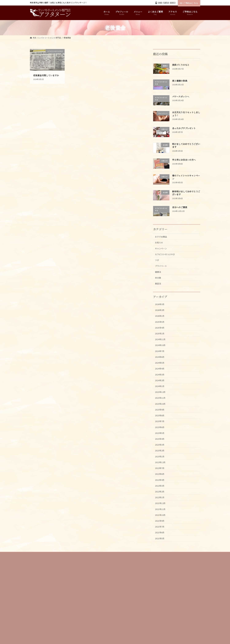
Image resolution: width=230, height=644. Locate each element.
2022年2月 (161, 521)
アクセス (98, 590)
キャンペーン (162, 250)
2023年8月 (161, 435)
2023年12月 (161, 409)
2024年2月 (161, 396)
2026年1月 (161, 324)
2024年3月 (161, 390)
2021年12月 (161, 534)
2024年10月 (161, 357)
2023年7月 (161, 442)
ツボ (158, 263)
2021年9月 (161, 554)
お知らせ (160, 244)
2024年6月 (161, 370)
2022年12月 (161, 488)
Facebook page (173, 612)
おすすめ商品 (162, 237)
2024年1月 (161, 403)
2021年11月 (161, 540)
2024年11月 (161, 350)
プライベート (162, 270)
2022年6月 (161, 501)
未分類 (159, 283)
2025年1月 (161, 344)
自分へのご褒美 (180, 207)
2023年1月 (161, 481)
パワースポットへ (181, 96)
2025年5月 (161, 331)
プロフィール (50, 590)
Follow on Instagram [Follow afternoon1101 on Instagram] (103, 623)
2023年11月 (161, 416)
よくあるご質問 (82, 590)
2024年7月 (161, 363)
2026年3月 (161, 311)
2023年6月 (161, 449)
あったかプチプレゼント (184, 128)
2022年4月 (161, 508)
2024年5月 (161, 377)
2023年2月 (161, 475)
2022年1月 (161, 527)
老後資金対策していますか (46, 75)
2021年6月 (161, 567)
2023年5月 (161, 455)
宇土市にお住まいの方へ (184, 160)
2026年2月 (161, 318)
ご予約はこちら (189, 3)
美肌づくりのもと (181, 65)
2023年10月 (161, 422)
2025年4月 (161, 337)
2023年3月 (161, 468)
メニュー (65, 590)
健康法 (159, 277)
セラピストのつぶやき (167, 257)
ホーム (36, 590)
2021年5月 (161, 573)
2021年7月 (161, 560)
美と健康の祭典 (180, 81)
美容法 (159, 290)
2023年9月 (161, 429)
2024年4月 (161, 383)
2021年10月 (161, 547)
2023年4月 (161, 462)
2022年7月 (161, 495)
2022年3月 (161, 514)
